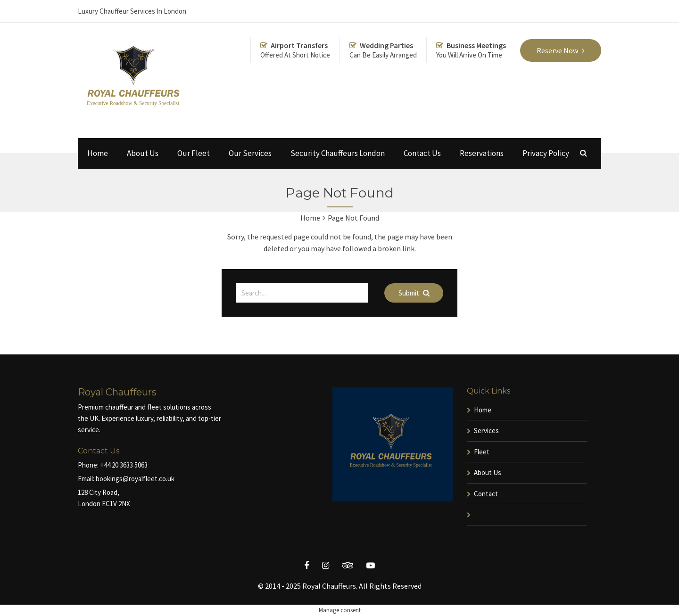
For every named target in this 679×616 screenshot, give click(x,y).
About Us (143, 153)
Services (486, 431)
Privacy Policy (546, 153)
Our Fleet (194, 153)
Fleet (482, 452)
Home (98, 153)
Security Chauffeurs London (338, 153)
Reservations (482, 153)
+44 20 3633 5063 (124, 465)
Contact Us (422, 153)
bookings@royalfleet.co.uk (135, 479)
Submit (414, 293)
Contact (486, 494)
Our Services (250, 153)
